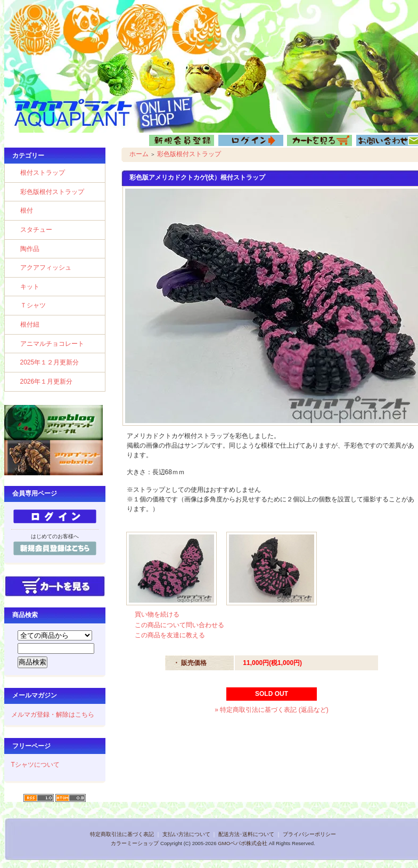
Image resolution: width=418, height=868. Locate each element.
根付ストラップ (43, 173)
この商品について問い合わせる (179, 625)
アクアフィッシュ (46, 267)
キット (30, 287)
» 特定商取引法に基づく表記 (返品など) (271, 710)
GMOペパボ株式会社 (243, 843)
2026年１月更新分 (47, 382)
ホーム (139, 154)
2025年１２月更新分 (50, 362)
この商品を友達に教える (170, 635)
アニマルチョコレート (52, 344)
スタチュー (36, 230)
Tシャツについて (35, 765)
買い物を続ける (157, 614)
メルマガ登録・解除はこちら (53, 715)
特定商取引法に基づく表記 (122, 834)
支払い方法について (186, 834)
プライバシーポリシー (309, 834)
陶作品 (30, 249)
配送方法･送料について (246, 834)
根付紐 (30, 325)
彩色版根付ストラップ (52, 192)
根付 (27, 210)
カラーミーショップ (135, 843)
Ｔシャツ (33, 305)
